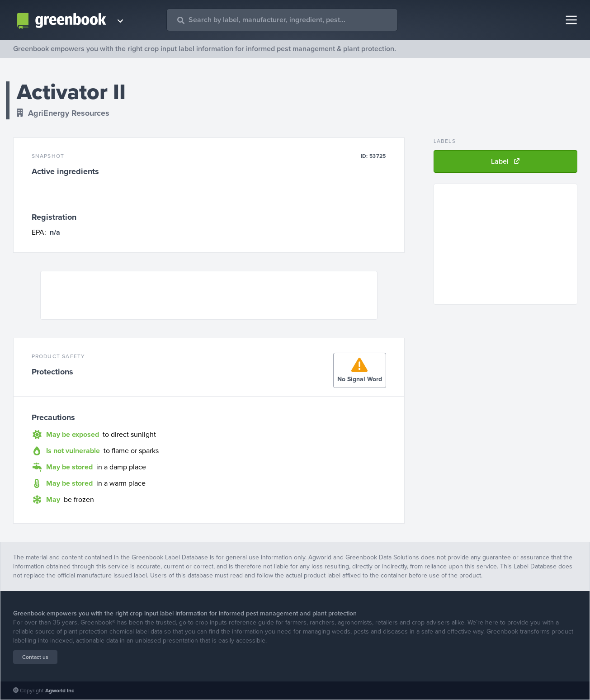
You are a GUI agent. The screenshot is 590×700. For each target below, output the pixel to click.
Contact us (35, 657)
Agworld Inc (60, 691)
